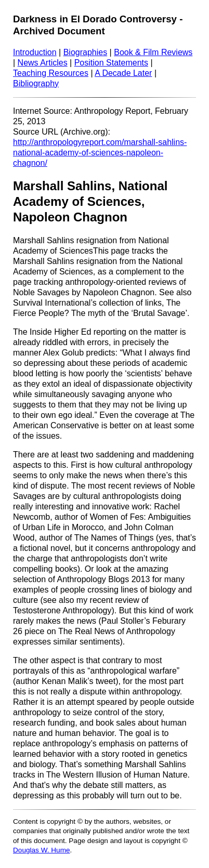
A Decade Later (123, 73)
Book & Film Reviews (153, 52)
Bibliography (36, 83)
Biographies (86, 52)
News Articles (43, 63)
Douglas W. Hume (42, 850)
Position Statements (111, 63)
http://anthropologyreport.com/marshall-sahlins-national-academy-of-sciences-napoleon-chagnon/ (100, 153)
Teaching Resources (51, 73)
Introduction (35, 52)
